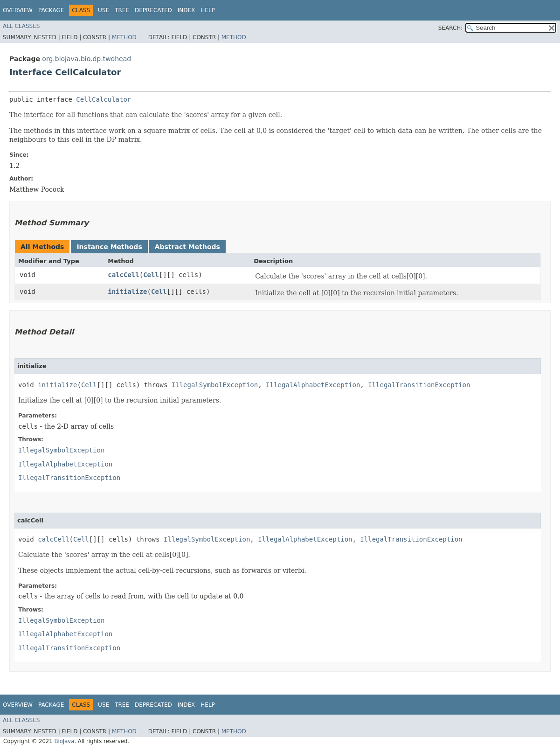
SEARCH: (451, 28)
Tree (122, 10)
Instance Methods (109, 247)
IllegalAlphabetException (313, 385)
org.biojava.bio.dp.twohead (86, 59)
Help (208, 10)
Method (124, 37)
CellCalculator (104, 99)
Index (187, 10)
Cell (151, 275)
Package (51, 10)
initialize (127, 292)
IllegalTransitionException (419, 385)
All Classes (21, 26)
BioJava (64, 741)
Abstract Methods (187, 247)
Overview (18, 10)
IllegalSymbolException (215, 385)
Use (104, 10)
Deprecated (153, 10)
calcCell (123, 275)
